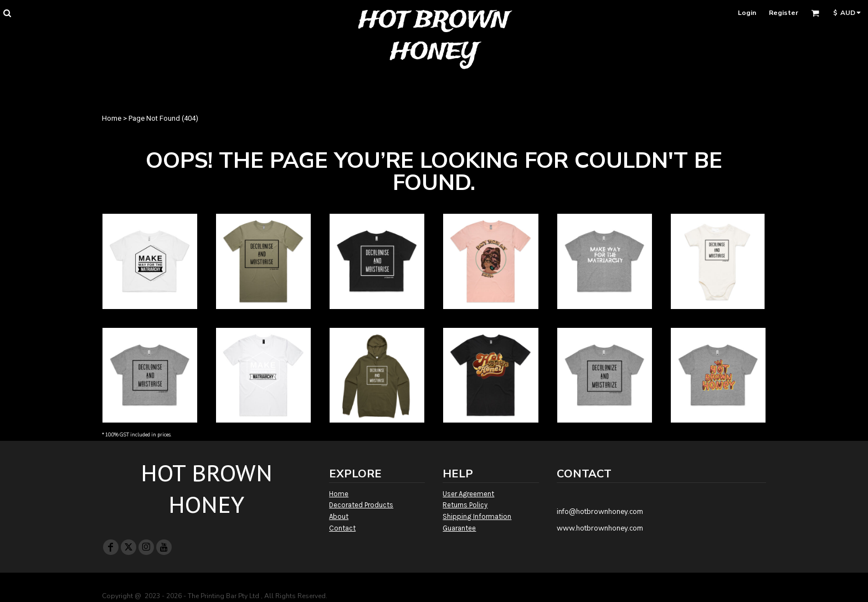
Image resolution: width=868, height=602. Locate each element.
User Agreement (468, 494)
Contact (342, 528)
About (339, 516)
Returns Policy (465, 505)
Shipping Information (477, 516)
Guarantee (459, 528)
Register (784, 13)
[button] (7, 13)
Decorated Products (361, 505)
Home (112, 118)
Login (747, 13)
